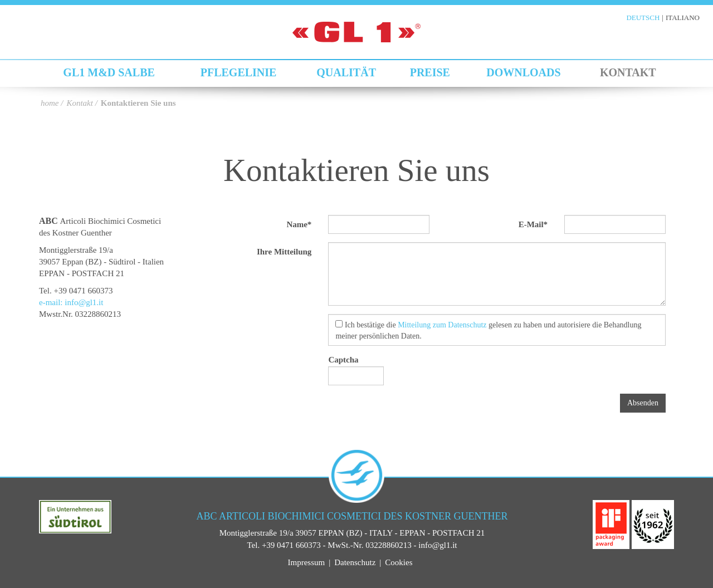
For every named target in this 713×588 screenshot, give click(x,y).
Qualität (346, 72)
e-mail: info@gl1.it (71, 302)
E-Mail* (533, 224)
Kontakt (628, 72)
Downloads (523, 72)
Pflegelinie (239, 72)
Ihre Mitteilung (284, 252)
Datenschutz (355, 562)
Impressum (306, 562)
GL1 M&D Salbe (109, 72)
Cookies (399, 562)
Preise (430, 72)
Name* (299, 224)
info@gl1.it (438, 545)
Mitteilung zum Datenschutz (442, 325)
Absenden (643, 403)
